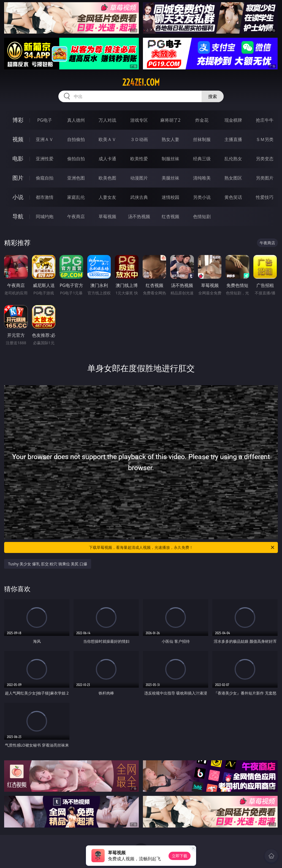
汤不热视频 (139, 216)
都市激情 (45, 197)
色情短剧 (202, 216)
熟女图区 (233, 178)
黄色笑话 (233, 197)
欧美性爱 (139, 159)
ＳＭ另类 (265, 139)
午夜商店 (76, 216)
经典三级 (202, 159)
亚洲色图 (76, 178)
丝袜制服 (202, 139)
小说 (18, 197)
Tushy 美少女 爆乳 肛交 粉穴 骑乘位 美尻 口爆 (48, 564)
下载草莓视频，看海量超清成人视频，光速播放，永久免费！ (182, 547)
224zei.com (141, 82)
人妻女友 (107, 197)
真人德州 (76, 120)
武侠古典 (139, 197)
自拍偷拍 (76, 139)
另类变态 (265, 159)
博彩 (18, 120)
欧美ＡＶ (107, 139)
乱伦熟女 (233, 159)
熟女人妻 (170, 139)
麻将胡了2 (170, 120)
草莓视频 (107, 216)
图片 (18, 178)
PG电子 (44, 120)
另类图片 (265, 178)
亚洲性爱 (45, 159)
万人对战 (107, 120)
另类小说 (202, 197)
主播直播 (233, 139)
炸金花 (202, 120)
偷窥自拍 (45, 178)
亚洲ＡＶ (45, 139)
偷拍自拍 (76, 159)
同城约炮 (45, 216)
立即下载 (180, 856)
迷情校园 (170, 197)
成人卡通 (107, 159)
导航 (18, 216)
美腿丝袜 (170, 178)
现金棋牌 (233, 120)
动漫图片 (139, 178)
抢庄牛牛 (265, 120)
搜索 (213, 96)
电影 (18, 158)
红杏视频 (170, 216)
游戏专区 (139, 120)
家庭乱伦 (76, 197)
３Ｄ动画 (139, 139)
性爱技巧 (265, 197)
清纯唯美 (202, 178)
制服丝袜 (170, 159)
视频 (18, 139)
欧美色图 (107, 178)
